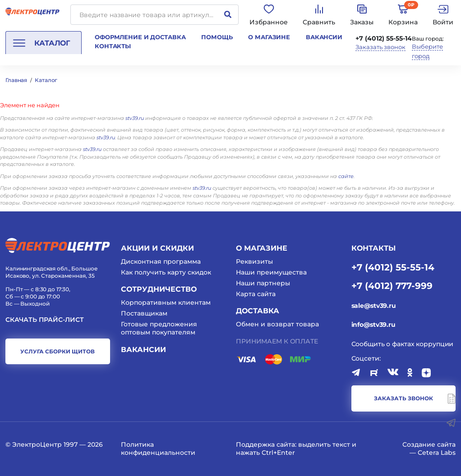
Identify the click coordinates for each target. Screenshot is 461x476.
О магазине (269, 37)
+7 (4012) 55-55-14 (384, 38)
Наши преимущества (271, 272)
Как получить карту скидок (166, 272)
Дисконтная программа (161, 261)
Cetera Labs (437, 453)
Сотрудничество (159, 289)
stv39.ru (135, 118)
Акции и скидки (157, 248)
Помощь (217, 37)
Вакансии (324, 37)
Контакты (113, 46)
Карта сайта (256, 294)
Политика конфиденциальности (158, 449)
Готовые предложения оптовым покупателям (159, 328)
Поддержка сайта (265, 444)
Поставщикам (144, 313)
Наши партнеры (263, 283)
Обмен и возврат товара (277, 324)
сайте (346, 176)
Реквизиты (254, 261)
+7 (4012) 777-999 (392, 285)
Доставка (258, 311)
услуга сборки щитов (58, 351)
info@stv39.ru (373, 325)
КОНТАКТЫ (373, 248)
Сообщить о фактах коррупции (403, 344)
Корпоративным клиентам (166, 302)
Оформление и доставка (140, 37)
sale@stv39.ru (374, 306)
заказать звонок (403, 398)
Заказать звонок (380, 47)
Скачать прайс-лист (45, 320)
